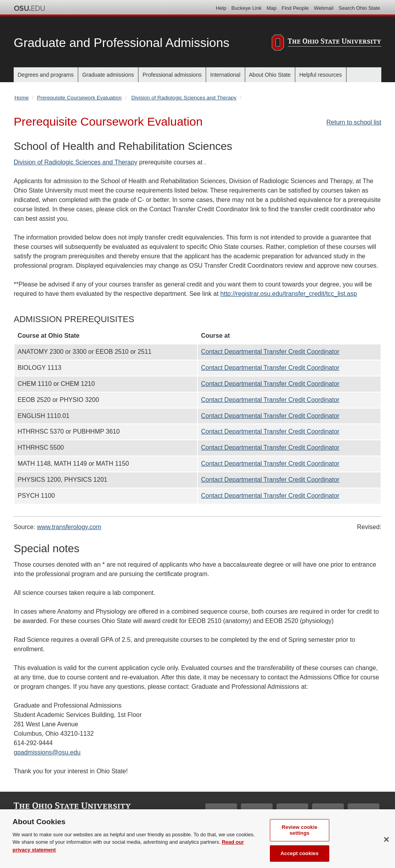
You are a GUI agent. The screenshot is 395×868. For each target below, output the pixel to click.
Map (272, 8)
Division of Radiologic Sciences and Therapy (184, 98)
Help (221, 8)
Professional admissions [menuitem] (172, 75)
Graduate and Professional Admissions (121, 43)
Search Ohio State (359, 8)
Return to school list (354, 122)
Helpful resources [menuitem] (320, 75)
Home (22, 98)
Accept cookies (299, 858)
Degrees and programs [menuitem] (46, 75)
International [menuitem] (225, 75)
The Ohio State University (29, 8)
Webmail (323, 8)
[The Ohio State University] (327, 44)
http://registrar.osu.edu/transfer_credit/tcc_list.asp (289, 294)
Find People (295, 8)
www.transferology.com (69, 527)
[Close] (386, 843)
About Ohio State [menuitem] (270, 75)
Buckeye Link (246, 8)
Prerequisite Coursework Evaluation (79, 98)
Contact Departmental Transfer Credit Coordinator (270, 352)
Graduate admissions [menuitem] (108, 75)
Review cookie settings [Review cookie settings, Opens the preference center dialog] (299, 834)
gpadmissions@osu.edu (47, 752)
